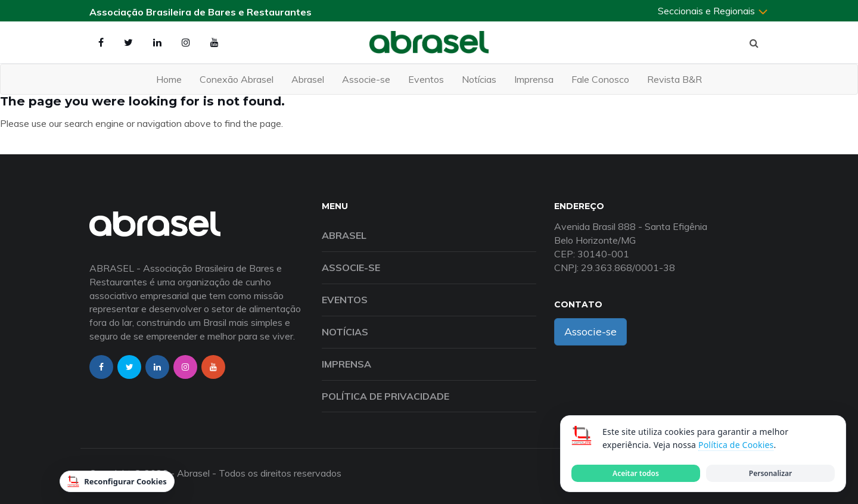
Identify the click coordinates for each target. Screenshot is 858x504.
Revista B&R (674, 79)
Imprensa (534, 79)
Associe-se (366, 79)
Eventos (426, 79)
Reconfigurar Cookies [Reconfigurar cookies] (117, 481)
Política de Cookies (736, 445)
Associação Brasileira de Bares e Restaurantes (200, 12)
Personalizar (770, 473)
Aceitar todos (636, 473)
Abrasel (308, 79)
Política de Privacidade (386, 396)
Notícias (479, 79)
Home (169, 79)
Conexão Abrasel (237, 79)
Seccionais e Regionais (713, 11)
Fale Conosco (600, 79)
